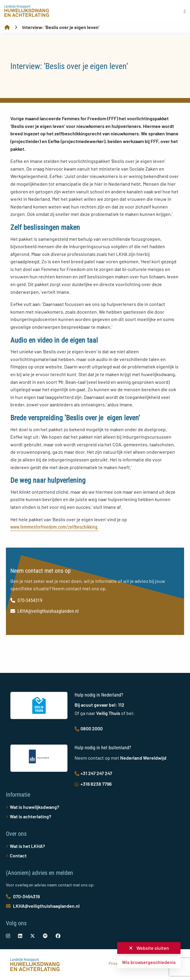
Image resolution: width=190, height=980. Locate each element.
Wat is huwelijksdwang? (34, 807)
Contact (18, 855)
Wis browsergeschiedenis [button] (149, 962)
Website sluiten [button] (149, 948)
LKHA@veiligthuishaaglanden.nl (45, 611)
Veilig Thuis (108, 713)
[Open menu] (185, 11)
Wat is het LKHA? (27, 846)
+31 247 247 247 (93, 773)
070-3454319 (26, 600)
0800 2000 (89, 728)
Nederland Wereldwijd (143, 758)
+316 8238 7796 (93, 784)
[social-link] (8, 936)
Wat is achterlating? (30, 816)
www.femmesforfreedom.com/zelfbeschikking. (54, 527)
